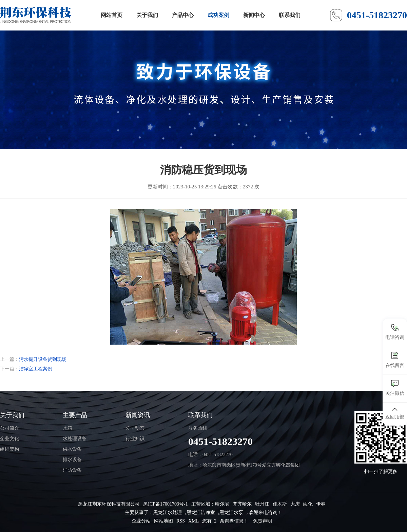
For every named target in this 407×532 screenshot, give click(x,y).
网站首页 (112, 15)
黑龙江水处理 (168, 513)
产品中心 (183, 15)
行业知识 (135, 439)
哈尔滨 (222, 504)
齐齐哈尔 (242, 504)
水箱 (67, 428)
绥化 (308, 504)
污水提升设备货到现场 (43, 359)
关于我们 (147, 15)
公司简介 (9, 428)
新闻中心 (254, 15)
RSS (181, 521)
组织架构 (9, 449)
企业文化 (9, 439)
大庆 (295, 504)
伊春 (321, 504)
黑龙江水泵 (231, 513)
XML (193, 521)
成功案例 (218, 15)
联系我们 (290, 15)
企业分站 (141, 521)
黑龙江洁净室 (201, 513)
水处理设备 (75, 439)
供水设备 (72, 449)
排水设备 (72, 460)
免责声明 (263, 521)
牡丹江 (262, 504)
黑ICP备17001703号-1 (165, 504)
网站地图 (163, 521)
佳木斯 (280, 504)
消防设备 (72, 470)
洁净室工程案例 (36, 369)
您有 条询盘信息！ (225, 521)
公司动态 (135, 428)
